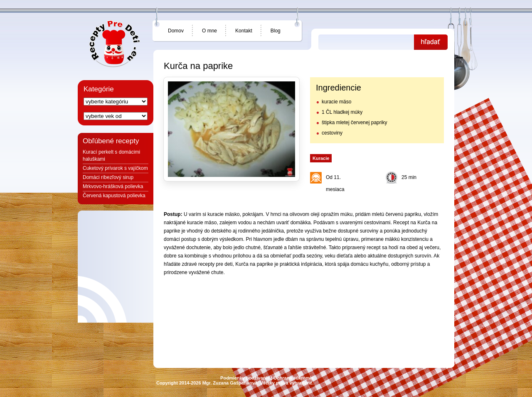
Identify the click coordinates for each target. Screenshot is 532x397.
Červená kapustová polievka (114, 196)
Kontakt (244, 31)
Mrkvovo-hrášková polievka (113, 186)
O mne (209, 31)
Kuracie (321, 158)
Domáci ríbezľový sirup (108, 177)
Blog (276, 31)
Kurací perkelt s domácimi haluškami (111, 156)
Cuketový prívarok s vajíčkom (115, 168)
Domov (176, 31)
